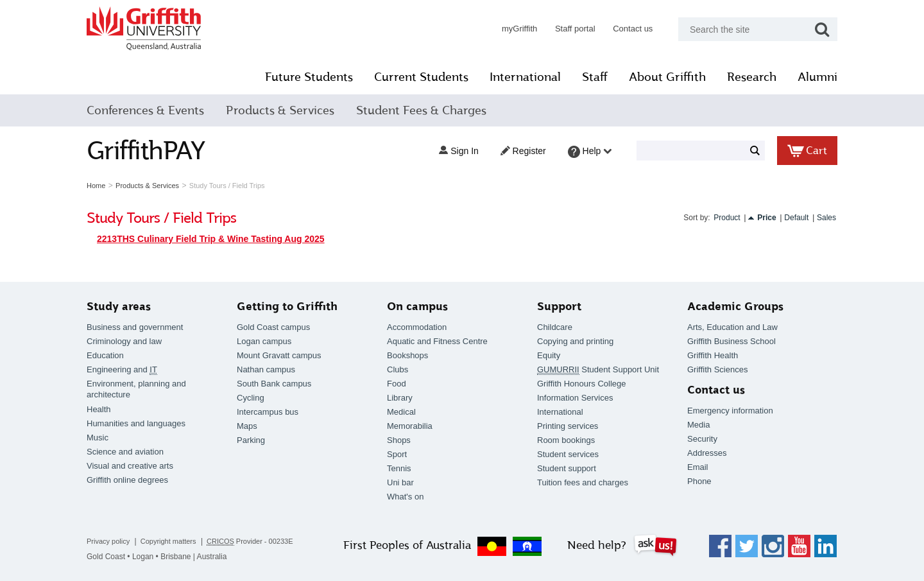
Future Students (309, 77)
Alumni (817, 77)
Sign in (458, 151)
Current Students (421, 77)
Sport (397, 454)
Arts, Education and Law (732, 327)
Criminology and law (124, 341)
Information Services (575, 398)
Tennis (399, 468)
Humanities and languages (136, 423)
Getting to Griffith (287, 307)
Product (727, 218)
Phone (699, 481)
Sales (826, 218)
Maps (247, 426)
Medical (401, 412)
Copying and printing (575, 341)
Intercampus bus (268, 412)
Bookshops (407, 355)
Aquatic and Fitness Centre (437, 341)
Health (99, 409)
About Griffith (667, 77)
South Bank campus (274, 384)
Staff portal (575, 29)
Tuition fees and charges (583, 482)
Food (397, 384)
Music (98, 438)
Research (752, 77)
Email (698, 467)
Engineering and (122, 370)
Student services (568, 454)
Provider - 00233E (250, 542)
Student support (567, 468)
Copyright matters (168, 541)
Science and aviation (125, 452)
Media (698, 425)
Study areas (119, 307)
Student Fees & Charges (421, 110)
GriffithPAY (146, 151)
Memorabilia (410, 426)
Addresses (707, 453)
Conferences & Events (145, 110)
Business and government (135, 327)
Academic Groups (735, 307)
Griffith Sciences (717, 369)
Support (559, 307)
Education (105, 355)
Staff (595, 77)
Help (590, 152)
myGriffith (519, 29)
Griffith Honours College (582, 384)
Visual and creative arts (130, 466)
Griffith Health (713, 355)
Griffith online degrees (127, 480)
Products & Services (280, 110)
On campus (417, 307)
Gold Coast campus (273, 327)
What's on (405, 497)
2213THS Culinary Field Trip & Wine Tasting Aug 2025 (211, 239)
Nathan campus (266, 369)
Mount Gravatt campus (279, 355)
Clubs (398, 369)
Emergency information (730, 411)
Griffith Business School (732, 341)
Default (796, 218)
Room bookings (566, 440)
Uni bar (400, 482)
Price (766, 218)
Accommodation (417, 327)
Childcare (555, 327)
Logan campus (264, 341)
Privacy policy (108, 541)
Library (400, 398)
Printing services (568, 426)
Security (702, 439)
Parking (251, 440)
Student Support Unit (598, 370)
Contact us (633, 29)
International (525, 77)
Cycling (251, 398)
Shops (399, 440)
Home (96, 186)
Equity (549, 355)
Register (523, 151)
